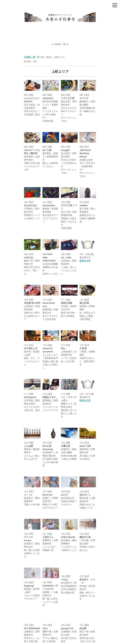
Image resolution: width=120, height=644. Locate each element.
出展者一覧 (30, 57)
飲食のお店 (85, 261)
